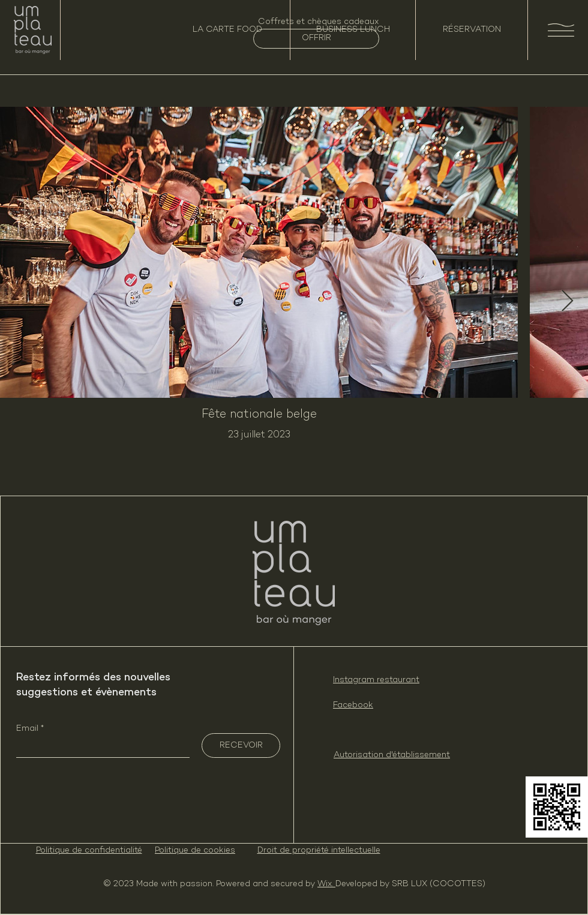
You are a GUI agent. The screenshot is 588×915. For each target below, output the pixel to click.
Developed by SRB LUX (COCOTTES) (410, 884)
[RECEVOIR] (241, 745)
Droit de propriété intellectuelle (319, 850)
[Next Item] (567, 301)
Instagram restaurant (376, 680)
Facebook (353, 705)
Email (28, 729)
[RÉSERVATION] (472, 30)
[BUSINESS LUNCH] (353, 30)
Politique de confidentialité (89, 850)
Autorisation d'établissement (392, 755)
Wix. (326, 884)
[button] (561, 30)
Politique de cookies (195, 850)
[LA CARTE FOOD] (227, 30)
